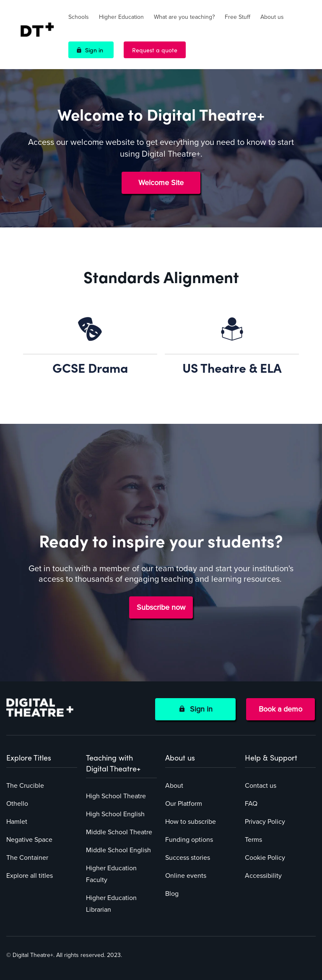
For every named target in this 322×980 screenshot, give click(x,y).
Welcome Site (161, 183)
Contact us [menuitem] (261, 786)
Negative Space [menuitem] (29, 840)
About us (272, 17)
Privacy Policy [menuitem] (265, 822)
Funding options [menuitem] (189, 840)
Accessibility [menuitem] (263, 876)
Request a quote (155, 50)
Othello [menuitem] (17, 804)
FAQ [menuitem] (251, 804)
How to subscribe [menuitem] (191, 822)
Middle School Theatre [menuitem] (119, 832)
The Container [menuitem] (27, 858)
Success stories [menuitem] (188, 858)
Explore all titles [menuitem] (30, 876)
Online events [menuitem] (186, 876)
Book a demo (280, 709)
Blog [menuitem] (172, 894)
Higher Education (121, 17)
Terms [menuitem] (253, 840)
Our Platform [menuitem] (184, 804)
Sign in (94, 50)
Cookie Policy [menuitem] (265, 858)
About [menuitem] (174, 786)
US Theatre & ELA (232, 367)
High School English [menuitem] (115, 814)
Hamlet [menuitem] (17, 822)
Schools (79, 17)
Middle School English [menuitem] (118, 850)
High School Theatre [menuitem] (116, 796)
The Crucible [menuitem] (25, 786)
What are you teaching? (184, 17)
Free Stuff (238, 17)
